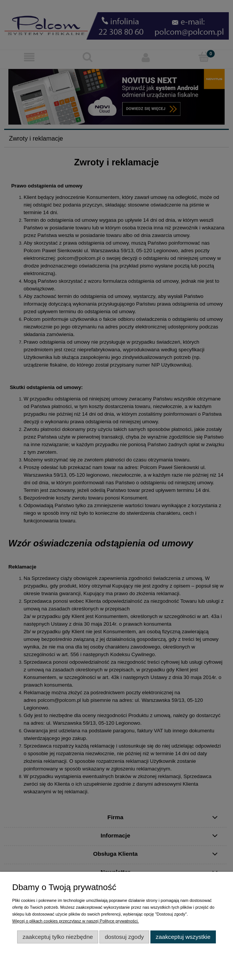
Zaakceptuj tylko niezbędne (58, 937)
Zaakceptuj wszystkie (183, 937)
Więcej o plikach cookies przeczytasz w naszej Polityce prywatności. (76, 921)
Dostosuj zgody (124, 937)
